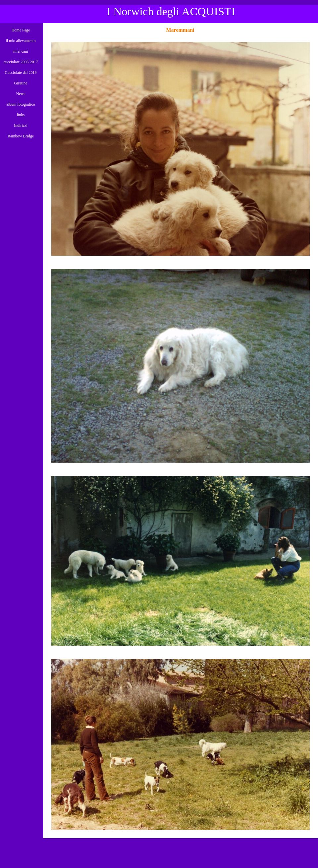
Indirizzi (21, 126)
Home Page (21, 30)
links (21, 115)
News (21, 94)
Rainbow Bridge (21, 136)
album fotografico (21, 104)
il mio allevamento (21, 41)
